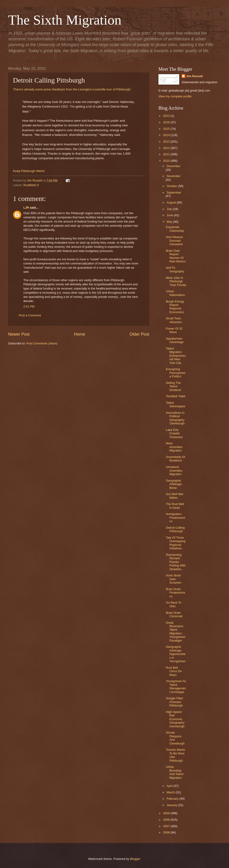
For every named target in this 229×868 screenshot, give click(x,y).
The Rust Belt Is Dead (175, 506)
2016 (167, 122)
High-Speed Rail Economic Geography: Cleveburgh (175, 719)
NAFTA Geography (175, 270)
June (170, 215)
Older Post (139, 334)
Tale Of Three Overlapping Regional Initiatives (176, 543)
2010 (167, 161)
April (170, 786)
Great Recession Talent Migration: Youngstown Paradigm (176, 632)
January (172, 805)
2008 (167, 820)
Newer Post (19, 334)
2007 (167, 826)
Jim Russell (195, 76)
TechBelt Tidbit (176, 396)
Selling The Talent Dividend (173, 386)
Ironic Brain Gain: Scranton (174, 579)
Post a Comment (30, 315)
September (174, 192)
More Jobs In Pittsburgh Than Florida (176, 281)
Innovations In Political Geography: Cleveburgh (175, 418)
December (173, 166)
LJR (26, 208)
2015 (167, 129)
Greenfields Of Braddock (175, 459)
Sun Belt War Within (175, 496)
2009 (167, 813)
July (170, 209)
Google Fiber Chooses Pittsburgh (174, 702)
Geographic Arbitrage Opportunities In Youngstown (176, 654)
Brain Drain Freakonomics (175, 593)
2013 (167, 141)
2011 (167, 154)
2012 (167, 148)
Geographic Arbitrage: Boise (174, 484)
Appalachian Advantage (175, 340)
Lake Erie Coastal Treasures (174, 433)
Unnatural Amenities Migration (174, 471)
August (172, 202)
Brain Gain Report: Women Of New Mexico (176, 256)
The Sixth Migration (65, 20)
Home (80, 334)
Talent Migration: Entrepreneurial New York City (176, 356)
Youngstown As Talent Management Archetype (176, 686)
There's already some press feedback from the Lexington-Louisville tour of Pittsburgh (72, 89)
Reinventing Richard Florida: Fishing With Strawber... (176, 562)
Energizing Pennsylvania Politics (176, 373)
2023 (167, 116)
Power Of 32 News (174, 330)
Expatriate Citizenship (175, 229)
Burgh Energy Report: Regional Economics (175, 307)
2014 (167, 135)
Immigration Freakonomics (175, 518)
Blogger (135, 859)
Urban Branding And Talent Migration (175, 772)
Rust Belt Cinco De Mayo (174, 671)
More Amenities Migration (174, 447)
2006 (167, 832)
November (173, 176)
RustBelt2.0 (31, 185)
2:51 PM (29, 307)
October (172, 186)
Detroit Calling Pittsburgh (175, 529)
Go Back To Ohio (173, 604)
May (170, 222)
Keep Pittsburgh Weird (29, 171)
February (173, 799)
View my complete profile (175, 96)
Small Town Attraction (174, 320)
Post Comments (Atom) (42, 343)
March (171, 792)
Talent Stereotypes (176, 404)
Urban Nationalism (175, 293)
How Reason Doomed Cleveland (174, 241)
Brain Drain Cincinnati (174, 614)
